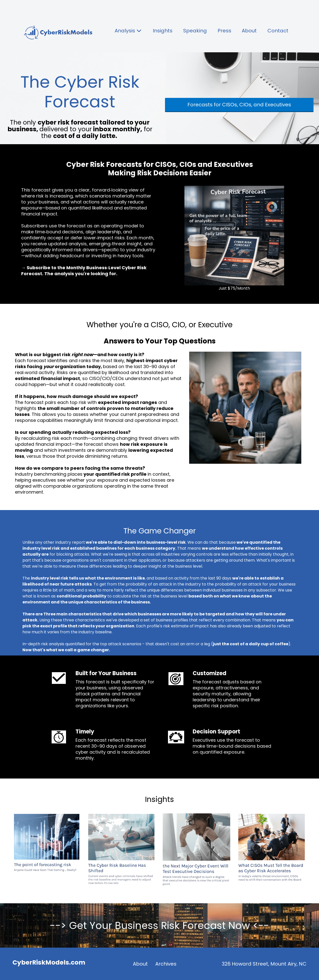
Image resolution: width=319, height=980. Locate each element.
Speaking (195, 31)
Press (224, 31)
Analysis (128, 31)
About (249, 31)
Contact (278, 31)
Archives (166, 964)
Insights (163, 31)
